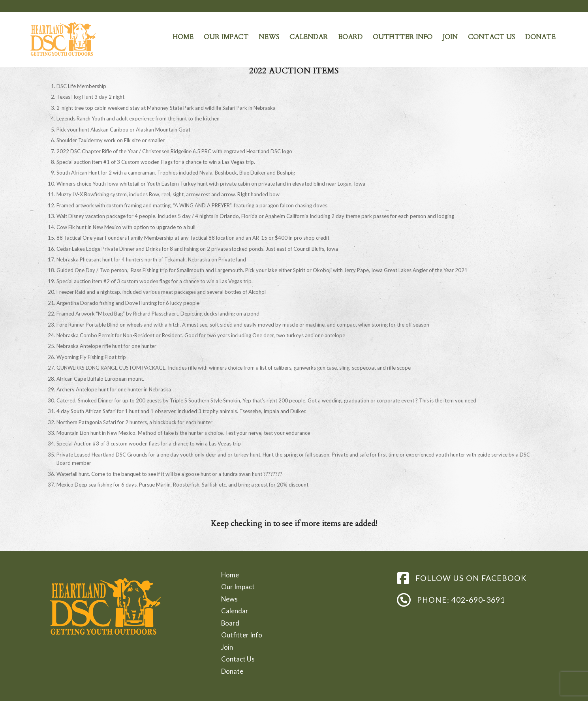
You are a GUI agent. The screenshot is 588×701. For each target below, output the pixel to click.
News (229, 599)
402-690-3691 (478, 600)
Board (230, 623)
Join (227, 647)
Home (230, 575)
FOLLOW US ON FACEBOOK (471, 578)
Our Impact (238, 587)
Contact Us (238, 659)
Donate (232, 671)
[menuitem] (183, 37)
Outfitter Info (242, 635)
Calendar (235, 611)
